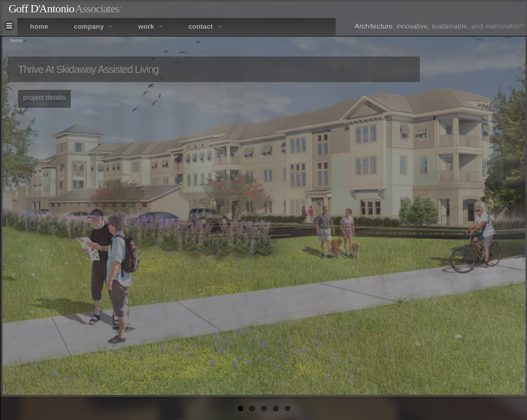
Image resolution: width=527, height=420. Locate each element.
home (39, 26)
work (150, 26)
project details (44, 97)
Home (16, 41)
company (93, 26)
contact (205, 26)
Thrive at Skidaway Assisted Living (88, 69)
